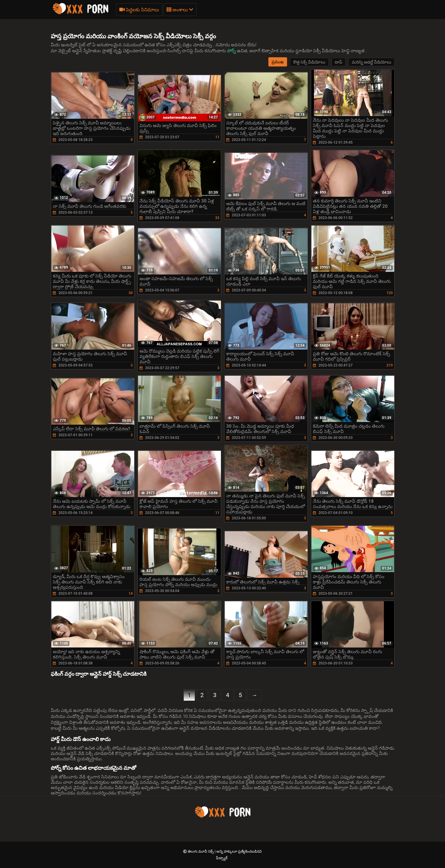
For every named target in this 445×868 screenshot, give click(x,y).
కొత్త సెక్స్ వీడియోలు (309, 62)
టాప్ (339, 62)
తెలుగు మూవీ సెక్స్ (201, 851)
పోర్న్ (232, 51)
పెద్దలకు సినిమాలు (139, 10)
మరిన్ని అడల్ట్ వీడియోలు (372, 62)
